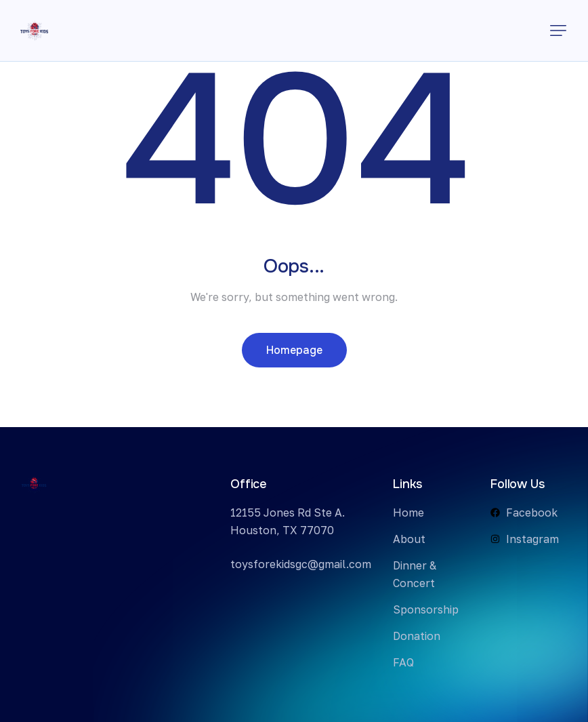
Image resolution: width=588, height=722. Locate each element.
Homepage (294, 350)
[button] (558, 31)
